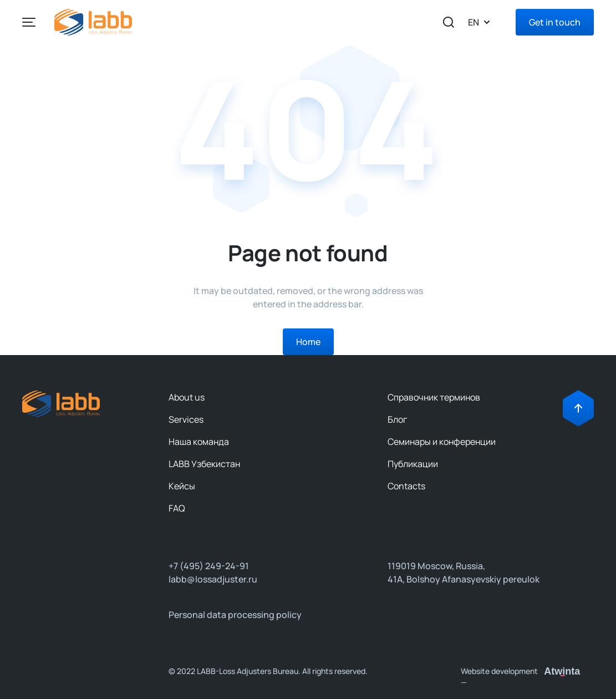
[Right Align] (578, 408)
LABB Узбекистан (204, 464)
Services (186, 419)
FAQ (177, 508)
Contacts (406, 486)
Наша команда (199, 442)
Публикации (413, 464)
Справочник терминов (434, 397)
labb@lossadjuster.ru (213, 579)
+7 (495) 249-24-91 (209, 566)
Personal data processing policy (235, 615)
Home (308, 342)
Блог (397, 419)
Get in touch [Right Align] (555, 22)
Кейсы (182, 486)
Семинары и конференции (442, 442)
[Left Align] (29, 22)
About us (187, 397)
